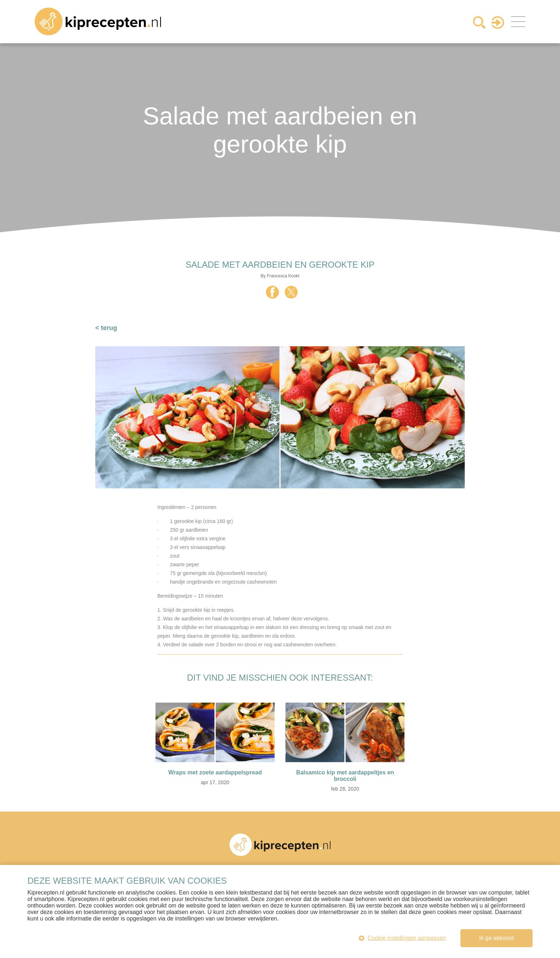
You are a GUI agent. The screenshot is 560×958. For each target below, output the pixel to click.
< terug (106, 328)
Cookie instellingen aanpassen (402, 938)
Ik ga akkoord (496, 938)
